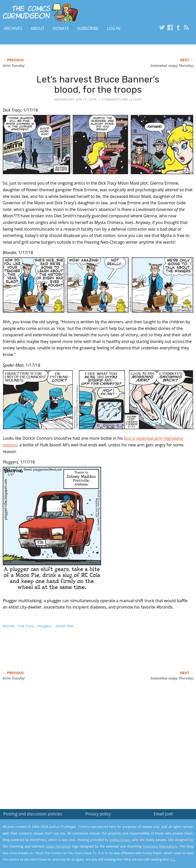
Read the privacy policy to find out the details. (150, 836)
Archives (13, 28)
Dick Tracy (26, 626)
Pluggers (45, 626)
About (37, 28)
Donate (61, 28)
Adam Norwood (58, 846)
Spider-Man (65, 626)
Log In (114, 28)
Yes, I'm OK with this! (153, 849)
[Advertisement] (63, 655)
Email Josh (163, 814)
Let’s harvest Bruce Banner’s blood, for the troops (98, 84)
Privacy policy (98, 814)
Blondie (9, 626)
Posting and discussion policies (33, 814)
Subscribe (88, 28)
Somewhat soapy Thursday (172, 66)
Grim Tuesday (14, 66)
